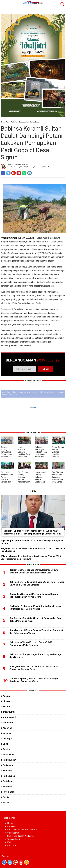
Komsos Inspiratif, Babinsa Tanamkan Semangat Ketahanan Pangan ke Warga (34, 680)
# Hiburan (6, 701)
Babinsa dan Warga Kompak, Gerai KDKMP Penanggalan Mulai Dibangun (31, 644)
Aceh (8, 122)
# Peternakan (7, 792)
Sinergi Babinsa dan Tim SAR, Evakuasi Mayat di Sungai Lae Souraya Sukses (34, 668)
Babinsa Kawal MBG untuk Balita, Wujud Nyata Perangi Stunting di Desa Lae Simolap (37, 583)
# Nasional (6, 733)
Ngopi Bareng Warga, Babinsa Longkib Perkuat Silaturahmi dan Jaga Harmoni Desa (58, 455)
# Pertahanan (7, 781)
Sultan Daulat (35, 122)
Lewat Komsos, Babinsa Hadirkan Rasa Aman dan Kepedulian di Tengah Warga (24, 454)
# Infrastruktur (8, 712)
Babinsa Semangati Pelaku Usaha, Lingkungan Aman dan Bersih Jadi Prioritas (41, 454)
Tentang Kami (13, 839)
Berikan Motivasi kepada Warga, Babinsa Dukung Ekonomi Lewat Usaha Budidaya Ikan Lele (34, 571)
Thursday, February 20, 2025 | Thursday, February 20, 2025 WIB (28, 167)
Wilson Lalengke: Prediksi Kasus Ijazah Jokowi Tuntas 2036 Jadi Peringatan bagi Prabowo (31, 557)
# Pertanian (6, 786)
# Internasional (8, 717)
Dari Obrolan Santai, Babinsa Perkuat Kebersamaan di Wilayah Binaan (24, 479)
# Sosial (5, 802)
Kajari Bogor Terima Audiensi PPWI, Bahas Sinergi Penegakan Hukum (32, 542)
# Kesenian (6, 728)
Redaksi (11, 826)
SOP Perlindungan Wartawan (20, 836)
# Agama (5, 696)
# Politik (5, 797)
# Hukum (5, 707)
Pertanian (14, 122)
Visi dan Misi (13, 833)
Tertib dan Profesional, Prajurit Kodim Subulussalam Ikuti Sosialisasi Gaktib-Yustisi (36, 608)
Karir (9, 842)
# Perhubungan (8, 760)
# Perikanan (7, 765)
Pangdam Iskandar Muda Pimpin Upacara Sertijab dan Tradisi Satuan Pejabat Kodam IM (7, 481)
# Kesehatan (7, 723)
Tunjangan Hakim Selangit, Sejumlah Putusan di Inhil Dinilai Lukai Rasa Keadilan (33, 550)
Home (3, 122)
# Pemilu (5, 749)
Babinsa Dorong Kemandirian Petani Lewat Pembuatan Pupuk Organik (7, 453)
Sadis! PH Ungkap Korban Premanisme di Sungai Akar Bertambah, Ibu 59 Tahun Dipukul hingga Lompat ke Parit (32, 532)
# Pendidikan (7, 755)
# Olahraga (6, 738)
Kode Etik (12, 846)
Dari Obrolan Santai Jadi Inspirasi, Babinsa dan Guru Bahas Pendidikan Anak (57, 479)
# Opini (4, 744)
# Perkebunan (8, 776)
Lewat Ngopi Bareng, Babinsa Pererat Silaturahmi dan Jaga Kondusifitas (40, 479)
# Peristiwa (6, 770)
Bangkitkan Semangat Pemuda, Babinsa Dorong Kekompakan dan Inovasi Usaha (34, 595)
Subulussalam (24, 122)
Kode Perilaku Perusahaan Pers (22, 830)
